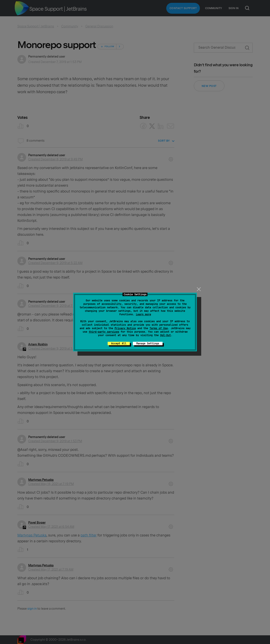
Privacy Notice (125, 328)
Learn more (143, 314)
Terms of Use (159, 328)
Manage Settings (148, 344)
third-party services (104, 332)
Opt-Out (165, 335)
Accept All (119, 344)
